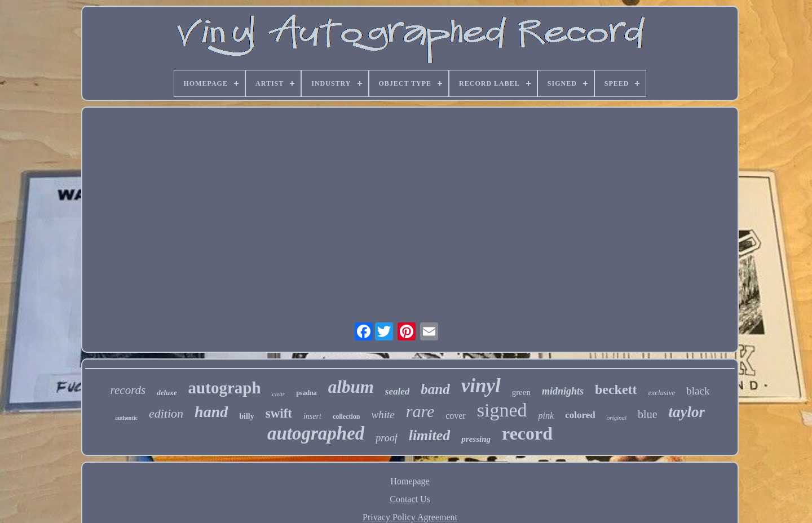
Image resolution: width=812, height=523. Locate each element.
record (527, 433)
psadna (306, 393)
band (435, 389)
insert (312, 416)
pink (546, 416)
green (521, 392)
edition (166, 413)
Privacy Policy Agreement (410, 517)
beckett (616, 389)
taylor (687, 412)
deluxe (167, 393)
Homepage (410, 481)
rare (420, 411)
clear (279, 394)
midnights (563, 391)
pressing (476, 439)
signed (502, 410)
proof (386, 438)
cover (456, 416)
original (617, 418)
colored (580, 415)
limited (430, 435)
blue (647, 414)
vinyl (481, 386)
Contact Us (410, 499)
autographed (316, 433)
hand (211, 412)
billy (246, 416)
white (383, 415)
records (128, 390)
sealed (397, 391)
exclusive (662, 393)
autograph (225, 388)
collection (347, 416)
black (698, 391)
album (351, 387)
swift (279, 413)
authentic (126, 418)
